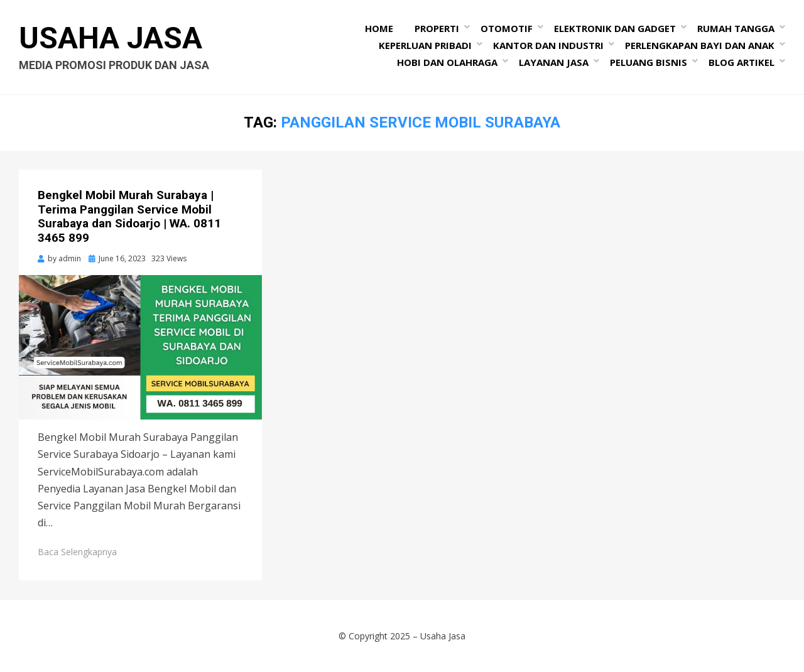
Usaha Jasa (111, 38)
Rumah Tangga (736, 28)
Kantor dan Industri (548, 45)
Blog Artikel (742, 62)
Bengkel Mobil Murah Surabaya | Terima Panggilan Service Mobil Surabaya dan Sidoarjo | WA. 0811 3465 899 (129, 216)
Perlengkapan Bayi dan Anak (700, 45)
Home (379, 28)
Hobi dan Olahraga (447, 62)
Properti (437, 28)
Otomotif (507, 28)
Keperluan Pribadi (425, 45)
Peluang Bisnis (649, 62)
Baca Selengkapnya (77, 552)
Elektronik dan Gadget (615, 28)
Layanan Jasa (554, 62)
